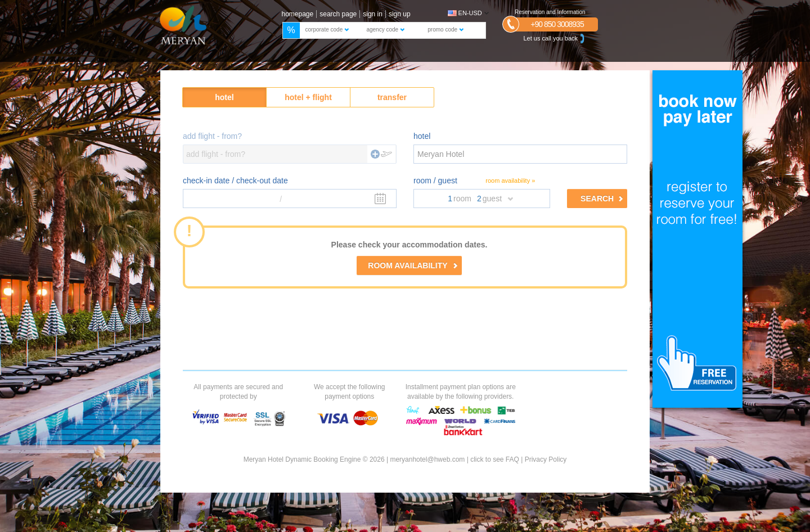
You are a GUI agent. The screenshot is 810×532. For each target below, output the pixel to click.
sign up (400, 14)
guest (492, 199)
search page (338, 14)
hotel (224, 97)
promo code (445, 30)
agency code (385, 30)
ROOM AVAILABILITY (413, 265)
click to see (495, 459)
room (462, 199)
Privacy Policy (546, 459)
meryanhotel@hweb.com (427, 459)
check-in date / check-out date (235, 181)
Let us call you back (555, 39)
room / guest (435, 181)
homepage (298, 14)
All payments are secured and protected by (238, 392)
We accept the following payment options (350, 392)
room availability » (510, 181)
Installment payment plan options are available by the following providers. (461, 392)
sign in (373, 14)
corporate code (327, 30)
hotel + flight (308, 97)
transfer (392, 97)
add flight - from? (212, 136)
